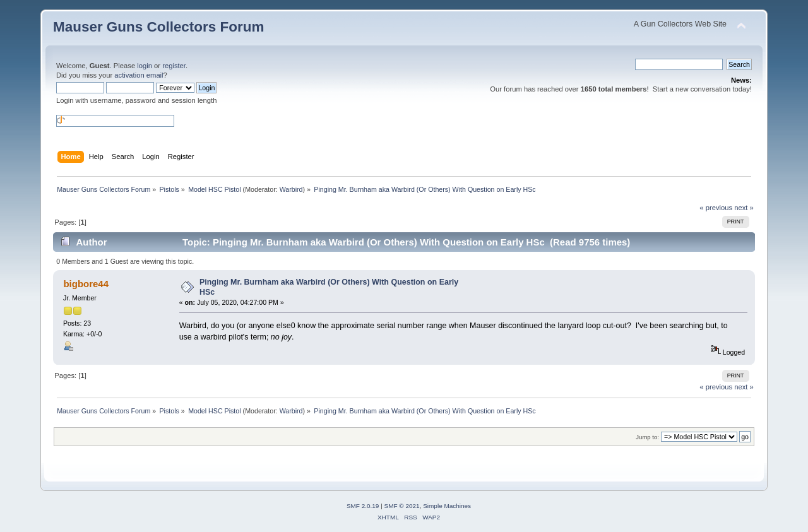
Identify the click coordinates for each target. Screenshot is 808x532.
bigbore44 (86, 284)
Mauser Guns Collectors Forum (158, 27)
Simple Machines (447, 506)
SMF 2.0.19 (363, 506)
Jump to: (647, 437)
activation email (139, 75)
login (145, 66)
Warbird (291, 189)
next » (744, 208)
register (174, 66)
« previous (716, 208)
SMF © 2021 (402, 506)
